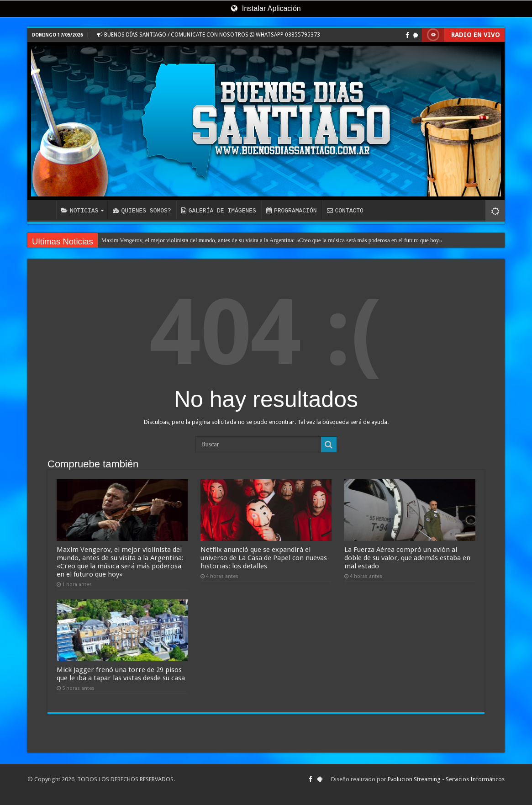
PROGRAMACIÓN (292, 211)
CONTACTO (345, 211)
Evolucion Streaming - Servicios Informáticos (446, 779)
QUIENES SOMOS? (142, 211)
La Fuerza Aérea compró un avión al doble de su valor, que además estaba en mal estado (407, 558)
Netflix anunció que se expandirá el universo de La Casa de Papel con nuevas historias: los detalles (264, 558)
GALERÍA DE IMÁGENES (219, 211)
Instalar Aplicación (266, 8)
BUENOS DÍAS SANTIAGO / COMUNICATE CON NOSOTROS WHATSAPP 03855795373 (209, 35)
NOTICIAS (80, 211)
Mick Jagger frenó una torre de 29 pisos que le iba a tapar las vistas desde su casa (121, 674)
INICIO (44, 210)
